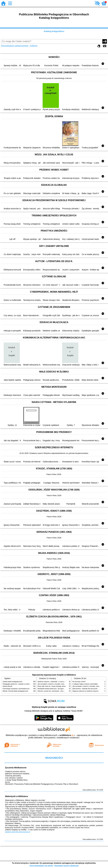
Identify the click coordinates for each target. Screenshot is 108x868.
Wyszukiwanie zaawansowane (15, 46)
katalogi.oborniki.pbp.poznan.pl (18, 832)
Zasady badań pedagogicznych (13, 682)
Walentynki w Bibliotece (17, 796)
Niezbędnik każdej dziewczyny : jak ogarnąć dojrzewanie (55, 689)
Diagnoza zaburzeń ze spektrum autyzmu (85, 691)
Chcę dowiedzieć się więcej (41, 866)
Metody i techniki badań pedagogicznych (15, 691)
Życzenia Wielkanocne (16, 768)
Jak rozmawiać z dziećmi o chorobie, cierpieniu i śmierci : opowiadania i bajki (62, 684)
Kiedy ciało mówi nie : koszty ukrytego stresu (52, 686)
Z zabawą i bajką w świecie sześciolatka (85, 684)
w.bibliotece (66, 735)
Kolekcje (34, 46)
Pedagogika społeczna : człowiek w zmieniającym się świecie (22, 684)
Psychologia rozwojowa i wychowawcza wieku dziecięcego (21, 689)
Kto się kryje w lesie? (79, 682)
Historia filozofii (7, 686)
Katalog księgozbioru (54, 31)
